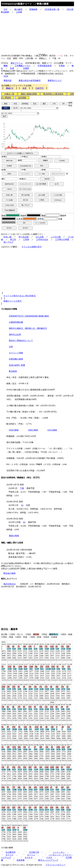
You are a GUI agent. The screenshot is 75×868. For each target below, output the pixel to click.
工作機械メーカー (23, 66)
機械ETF (10, 88)
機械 (6, 66)
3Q (22, 506)
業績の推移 (14, 536)
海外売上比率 (15, 335)
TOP (5, 9)
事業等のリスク (55, 81)
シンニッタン (59, 853)
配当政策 (13, 372)
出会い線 (8, 237)
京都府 (26, 68)
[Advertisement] (37, 33)
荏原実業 (21, 861)
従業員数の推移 (16, 360)
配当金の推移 (10, 574)
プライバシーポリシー (55, 866)
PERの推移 (14, 431)
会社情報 (22, 98)
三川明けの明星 (62, 240)
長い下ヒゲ (9, 243)
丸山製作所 (11, 853)
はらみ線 (40, 237)
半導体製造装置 (45, 66)
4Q (24, 523)
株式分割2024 (10, 585)
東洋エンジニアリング (48, 861)
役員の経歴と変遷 (17, 366)
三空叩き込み (42, 240)
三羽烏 (26, 240)
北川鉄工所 (34, 853)
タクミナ (10, 856)
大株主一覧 (9, 94)
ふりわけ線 (56, 237)
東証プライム (17, 63)
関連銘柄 (33, 9)
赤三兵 (13, 240)
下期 (22, 489)
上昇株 (19, 12)
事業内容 (8, 81)
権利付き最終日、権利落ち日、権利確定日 (28, 329)
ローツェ (31, 856)
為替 (24, 88)
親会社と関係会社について (21, 341)
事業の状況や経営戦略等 (30, 81)
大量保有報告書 (16, 323)
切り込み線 (24, 237)
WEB (6, 76)
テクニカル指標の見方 (32, 247)
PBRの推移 (33, 431)
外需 (12, 68)
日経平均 (40, 88)
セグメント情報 (16, 353)
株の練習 (18, 9)
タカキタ (29, 858)
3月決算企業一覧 (52, 9)
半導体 (62, 66)
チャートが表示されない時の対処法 (20, 296)
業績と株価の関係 (29, 94)
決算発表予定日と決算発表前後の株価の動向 (29, 317)
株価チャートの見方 (13, 302)
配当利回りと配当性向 (53, 94)
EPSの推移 (52, 431)
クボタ (49, 858)
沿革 (11, 347)
